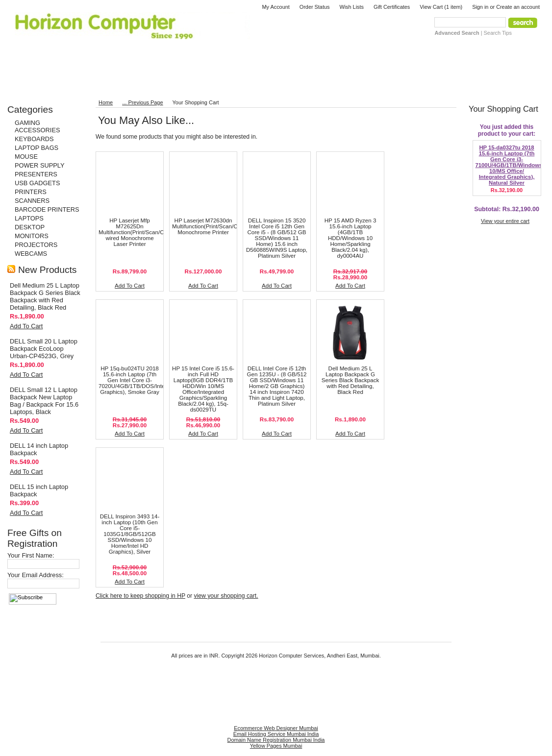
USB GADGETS (37, 183)
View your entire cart (505, 221)
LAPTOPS (29, 218)
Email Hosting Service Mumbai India (276, 734)
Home (106, 102)
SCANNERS (32, 201)
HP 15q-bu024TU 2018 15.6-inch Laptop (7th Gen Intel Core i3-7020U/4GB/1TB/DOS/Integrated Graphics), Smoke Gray (140, 380)
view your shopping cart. (226, 596)
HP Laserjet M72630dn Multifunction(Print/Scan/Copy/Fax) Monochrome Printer (216, 226)
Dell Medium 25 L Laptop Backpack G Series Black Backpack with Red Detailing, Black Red (45, 296)
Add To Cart (26, 326)
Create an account (518, 7)
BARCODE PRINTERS (47, 209)
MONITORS (32, 236)
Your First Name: (31, 555)
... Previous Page (142, 102)
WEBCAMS (31, 254)
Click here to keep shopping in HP (140, 596)
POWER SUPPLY (39, 165)
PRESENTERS (36, 174)
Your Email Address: (36, 575)
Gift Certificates (392, 7)
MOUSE (26, 157)
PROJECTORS (36, 245)
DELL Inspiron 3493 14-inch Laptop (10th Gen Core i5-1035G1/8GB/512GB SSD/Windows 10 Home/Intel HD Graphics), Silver (130, 534)
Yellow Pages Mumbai (276, 746)
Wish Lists (351, 7)
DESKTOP (30, 227)
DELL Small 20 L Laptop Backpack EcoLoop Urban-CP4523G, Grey (44, 349)
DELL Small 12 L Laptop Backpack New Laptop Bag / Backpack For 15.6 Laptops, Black (44, 401)
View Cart (441, 7)
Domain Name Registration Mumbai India (276, 740)
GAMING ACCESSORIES (37, 126)
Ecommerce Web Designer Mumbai (276, 728)
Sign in (480, 7)
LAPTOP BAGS (37, 148)
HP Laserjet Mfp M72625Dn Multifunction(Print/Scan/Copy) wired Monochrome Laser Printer (137, 232)
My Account (276, 7)
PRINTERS (31, 192)
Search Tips (498, 33)
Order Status (315, 7)
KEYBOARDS (34, 139)
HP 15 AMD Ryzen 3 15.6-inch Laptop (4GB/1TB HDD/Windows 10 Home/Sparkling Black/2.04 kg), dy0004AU (351, 238)
